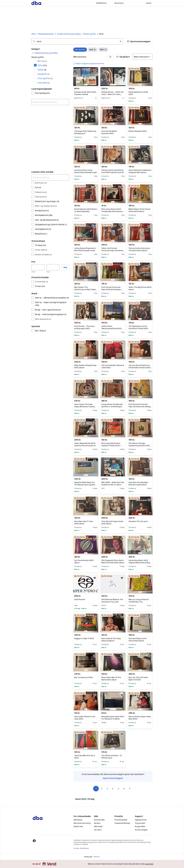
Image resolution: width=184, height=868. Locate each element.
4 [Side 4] (113, 789)
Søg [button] (65, 267)
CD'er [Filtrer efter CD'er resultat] (42, 65)
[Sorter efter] (143, 57)
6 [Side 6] (124, 789)
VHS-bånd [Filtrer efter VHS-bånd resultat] (44, 83)
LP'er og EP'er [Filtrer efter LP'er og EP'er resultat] (45, 78)
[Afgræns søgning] (50, 177)
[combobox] (77, 41)
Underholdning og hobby (69, 34)
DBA (33, 34)
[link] (45, 53)
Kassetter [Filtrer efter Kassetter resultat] (44, 74)
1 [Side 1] (96, 789)
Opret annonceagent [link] (113, 778)
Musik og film (90, 34)
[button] (139, 41)
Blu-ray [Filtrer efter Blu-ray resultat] (42, 61)
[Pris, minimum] (38, 267)
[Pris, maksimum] (53, 267)
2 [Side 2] (102, 789)
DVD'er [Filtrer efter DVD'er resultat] (42, 70)
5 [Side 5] (118, 789)
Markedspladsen (46, 34)
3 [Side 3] (107, 789)
